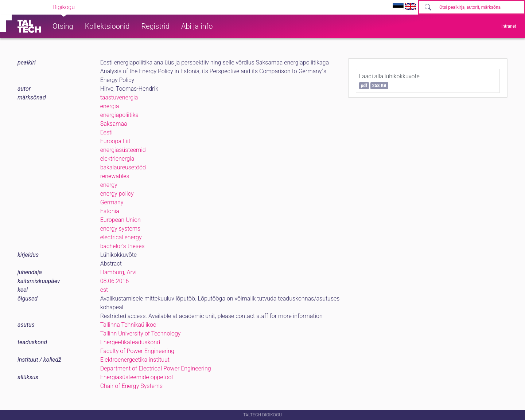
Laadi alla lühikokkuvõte (389, 81)
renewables (115, 176)
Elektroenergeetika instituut (135, 360)
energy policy (117, 194)
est (104, 290)
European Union (120, 220)
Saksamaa (114, 124)
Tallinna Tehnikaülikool (129, 325)
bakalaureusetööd (123, 167)
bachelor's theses (122, 246)
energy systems (120, 229)
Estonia (110, 211)
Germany (112, 202)
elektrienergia (117, 159)
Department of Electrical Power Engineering (156, 368)
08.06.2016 (115, 281)
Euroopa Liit (115, 141)
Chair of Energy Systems (131, 386)
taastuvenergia (119, 97)
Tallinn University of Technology (141, 333)
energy (109, 185)
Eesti (106, 132)
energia (110, 106)
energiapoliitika (119, 115)
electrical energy (121, 237)
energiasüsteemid (123, 150)
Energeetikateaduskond (130, 342)
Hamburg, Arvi (118, 272)
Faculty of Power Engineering (137, 351)
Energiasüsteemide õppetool (137, 377)
